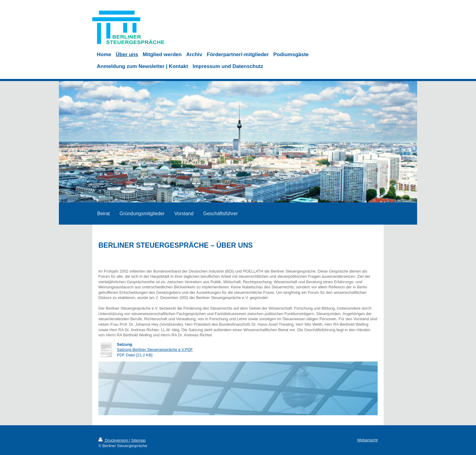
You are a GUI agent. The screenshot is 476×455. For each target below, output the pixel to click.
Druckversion (114, 440)
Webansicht (367, 440)
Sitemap (138, 440)
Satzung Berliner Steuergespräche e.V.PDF (155, 350)
